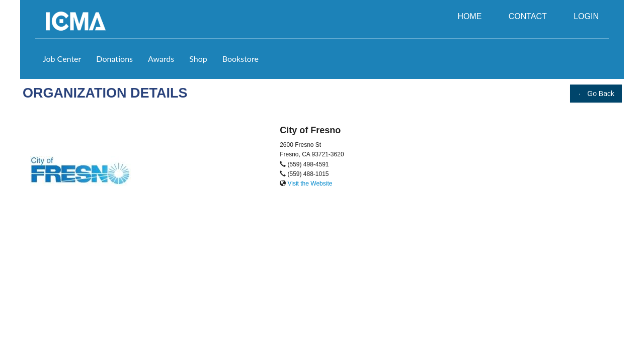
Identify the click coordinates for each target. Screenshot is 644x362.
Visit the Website (310, 184)
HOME (469, 16)
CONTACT (528, 16)
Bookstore (240, 59)
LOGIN (586, 16)
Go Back (596, 94)
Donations (114, 59)
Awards (161, 59)
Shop (198, 59)
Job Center (62, 59)
